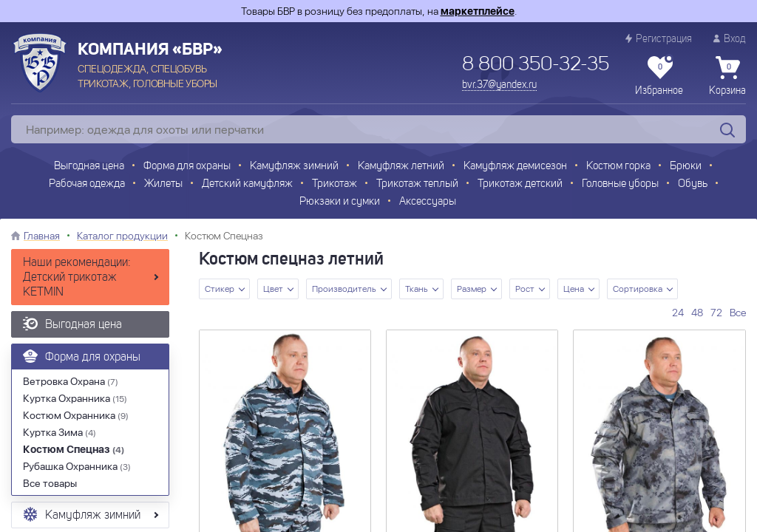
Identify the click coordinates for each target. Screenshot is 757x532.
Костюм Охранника (76, 415)
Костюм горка (618, 167)
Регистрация (659, 39)
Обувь (693, 184)
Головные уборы (620, 184)
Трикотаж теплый (417, 184)
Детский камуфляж (247, 184)
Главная (42, 236)
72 (716, 313)
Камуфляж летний (401, 167)
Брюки (686, 167)
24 (678, 313)
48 (697, 313)
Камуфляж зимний (294, 167)
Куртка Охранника (75, 398)
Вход (730, 39)
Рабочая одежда (87, 184)
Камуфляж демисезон (515, 167)
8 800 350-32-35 (536, 65)
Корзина (727, 76)
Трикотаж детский (520, 184)
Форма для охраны (187, 167)
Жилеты (163, 184)
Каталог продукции (122, 236)
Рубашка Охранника (77, 466)
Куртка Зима (60, 432)
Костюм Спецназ (74, 449)
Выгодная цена (89, 167)
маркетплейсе (478, 11)
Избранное (659, 76)
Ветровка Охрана (71, 381)
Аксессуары (428, 202)
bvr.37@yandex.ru (499, 85)
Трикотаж (335, 184)
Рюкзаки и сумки (340, 202)
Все (738, 313)
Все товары (50, 483)
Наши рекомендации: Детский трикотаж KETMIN (77, 278)
